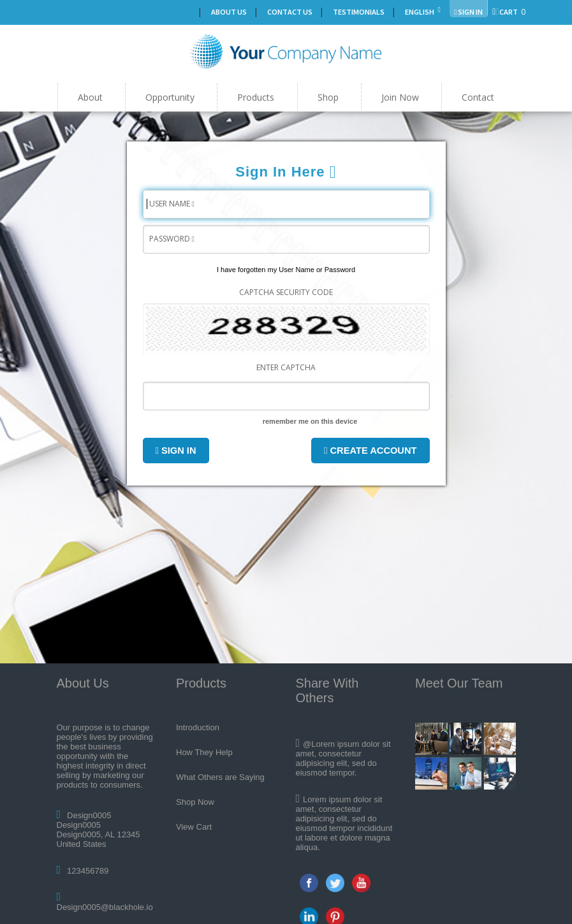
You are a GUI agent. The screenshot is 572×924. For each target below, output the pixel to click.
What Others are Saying (220, 777)
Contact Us (290, 12)
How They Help (204, 752)
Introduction (198, 727)
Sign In (176, 451)
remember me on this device (310, 421)
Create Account (370, 451)
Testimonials (359, 12)
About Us (229, 12)
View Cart (194, 827)
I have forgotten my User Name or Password (286, 270)
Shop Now (195, 802)
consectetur (340, 809)
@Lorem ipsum (331, 744)
